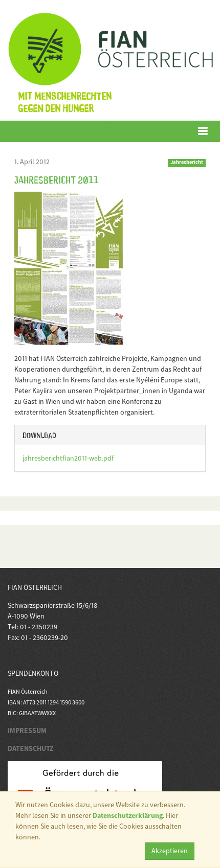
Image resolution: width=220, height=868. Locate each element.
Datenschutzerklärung (128, 815)
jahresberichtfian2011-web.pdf (68, 458)
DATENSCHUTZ (31, 748)
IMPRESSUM (27, 730)
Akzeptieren (170, 851)
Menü (100, 131)
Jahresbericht (187, 162)
